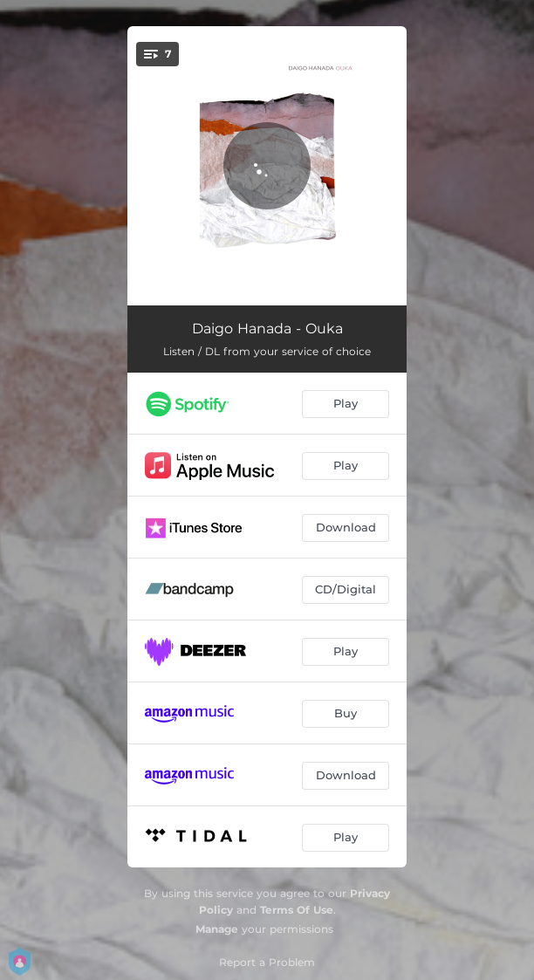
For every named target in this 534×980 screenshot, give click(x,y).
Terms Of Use (297, 910)
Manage (217, 929)
